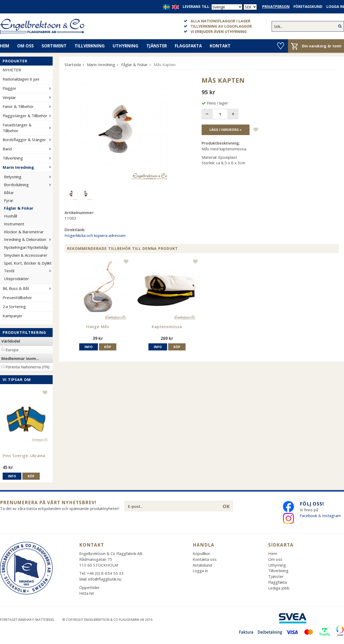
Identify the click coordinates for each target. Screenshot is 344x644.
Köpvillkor (201, 553)
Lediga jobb (279, 588)
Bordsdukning (28, 185)
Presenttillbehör (17, 298)
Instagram (332, 516)
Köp (31, 476)
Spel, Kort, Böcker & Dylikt (28, 263)
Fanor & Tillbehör (28, 106)
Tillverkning (90, 46)
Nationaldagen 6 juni (21, 79)
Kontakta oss (205, 559)
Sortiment (54, 46)
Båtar (9, 192)
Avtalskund (202, 565)
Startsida (73, 65)
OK (226, 506)
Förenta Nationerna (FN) (28, 367)
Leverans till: (196, 7)
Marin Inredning (28, 167)
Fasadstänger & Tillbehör (28, 128)
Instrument (14, 224)
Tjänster (157, 46)
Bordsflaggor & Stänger (28, 140)
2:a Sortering (14, 306)
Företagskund (308, 7)
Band (28, 149)
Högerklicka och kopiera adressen (95, 235)
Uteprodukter (16, 279)
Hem (273, 553)
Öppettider (89, 587)
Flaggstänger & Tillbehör (28, 116)
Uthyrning (126, 46)
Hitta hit (87, 593)
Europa (12, 350)
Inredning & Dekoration (28, 239)
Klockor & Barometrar (24, 232)
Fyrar (9, 200)
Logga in (335, 7)
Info (12, 476)
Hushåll (11, 216)
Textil (28, 271)
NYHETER (12, 70)
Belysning (28, 177)
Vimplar (28, 97)
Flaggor (28, 88)
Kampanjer (13, 316)
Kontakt (220, 46)
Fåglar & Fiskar (19, 208)
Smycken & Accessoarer (26, 255)
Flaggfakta (188, 46)
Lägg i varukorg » (226, 130)
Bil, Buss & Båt (28, 288)
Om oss (25, 46)
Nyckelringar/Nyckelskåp (26, 247)
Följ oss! (312, 504)
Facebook (308, 516)
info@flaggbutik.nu (105, 579)
